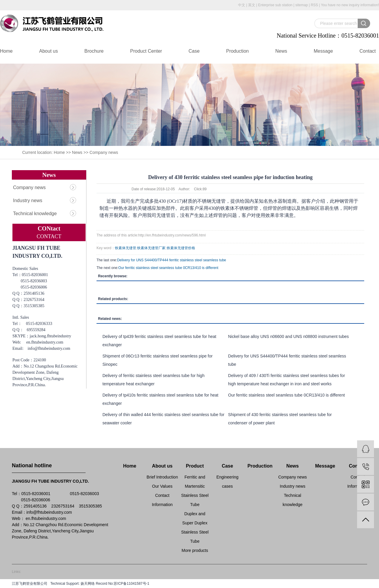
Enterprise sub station (275, 5)
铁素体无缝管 (126, 248)
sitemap (302, 5)
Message (323, 51)
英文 (252, 5)
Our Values (162, 486)
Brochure (94, 51)
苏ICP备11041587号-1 (131, 584)
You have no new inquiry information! (350, 5)
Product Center (146, 51)
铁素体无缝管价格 (181, 248)
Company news (104, 152)
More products (195, 550)
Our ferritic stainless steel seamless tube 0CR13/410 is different (168, 268)
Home (6, 51)
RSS (314, 5)
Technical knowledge (35, 214)
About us (48, 51)
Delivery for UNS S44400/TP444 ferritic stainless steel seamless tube (171, 260)
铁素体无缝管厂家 (151, 248)
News (281, 51)
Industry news (28, 200)
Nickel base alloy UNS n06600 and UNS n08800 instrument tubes (288, 336)
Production (238, 51)
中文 (242, 5)
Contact (368, 51)
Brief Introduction (162, 477)
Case (194, 51)
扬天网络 (87, 584)
